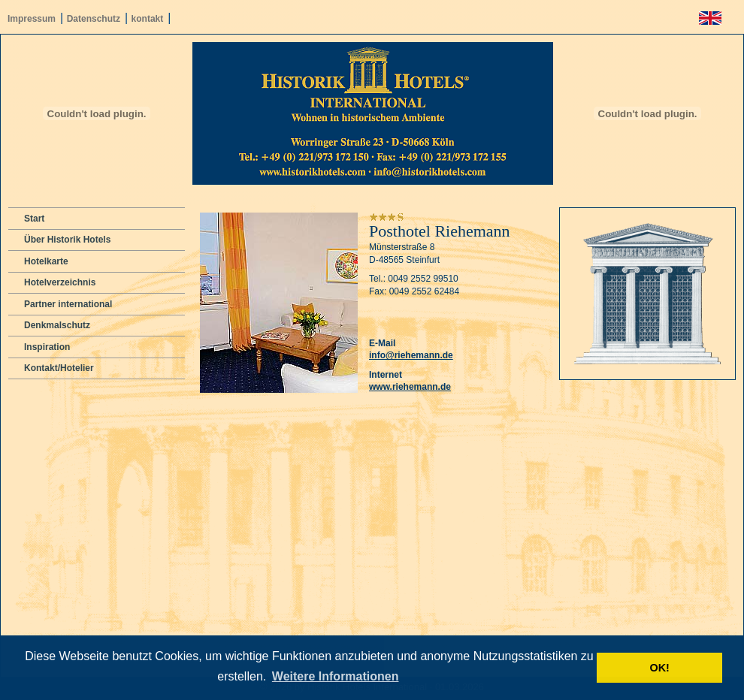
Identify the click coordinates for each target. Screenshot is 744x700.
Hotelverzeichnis (60, 282)
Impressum (32, 19)
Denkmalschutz (57, 325)
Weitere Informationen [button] (336, 676)
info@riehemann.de (411, 355)
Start (34, 219)
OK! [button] (659, 668)
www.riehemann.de (410, 387)
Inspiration (47, 347)
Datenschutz (94, 19)
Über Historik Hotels (67, 240)
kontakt (148, 19)
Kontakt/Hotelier (59, 368)
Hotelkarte (46, 261)
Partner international (68, 304)
